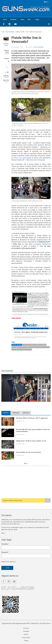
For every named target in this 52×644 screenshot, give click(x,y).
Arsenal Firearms (17, 345)
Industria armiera (38, 47)
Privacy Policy (26, 638)
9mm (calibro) (42, 345)
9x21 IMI (14, 347)
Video (22, 19)
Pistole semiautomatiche (24, 350)
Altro (29, 19)
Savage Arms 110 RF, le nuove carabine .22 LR (31, 441)
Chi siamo (26, 628)
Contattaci (26, 631)
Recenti (6, 413)
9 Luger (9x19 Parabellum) (30, 345)
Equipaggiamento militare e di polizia (39, 347)
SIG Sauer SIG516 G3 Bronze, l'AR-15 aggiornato (32, 418)
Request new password (8, 562)
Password (5, 552)
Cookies (26, 641)
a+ (8, 72)
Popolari (16, 413)
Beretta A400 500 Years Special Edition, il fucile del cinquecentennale (33, 430)
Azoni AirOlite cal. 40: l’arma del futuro (29, 452)
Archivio (26, 413)
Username (5, 544)
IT (46, 2)
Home (5, 19)
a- (6, 72)
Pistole (14, 350)
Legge (37, 19)
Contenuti (13, 19)
